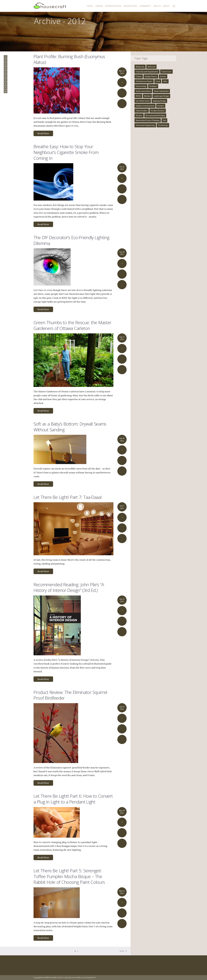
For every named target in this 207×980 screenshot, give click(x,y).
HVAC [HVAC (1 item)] (138, 96)
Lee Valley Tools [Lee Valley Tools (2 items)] (143, 101)
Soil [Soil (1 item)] (164, 120)
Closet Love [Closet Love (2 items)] (166, 72)
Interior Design (113, 6)
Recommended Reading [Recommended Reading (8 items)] (155, 115)
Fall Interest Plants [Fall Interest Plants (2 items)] (144, 81)
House (90, 6)
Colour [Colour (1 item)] (139, 76)
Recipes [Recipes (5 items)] (139, 115)
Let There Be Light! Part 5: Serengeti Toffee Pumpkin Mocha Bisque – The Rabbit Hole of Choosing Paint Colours (69, 876)
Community (145, 6)
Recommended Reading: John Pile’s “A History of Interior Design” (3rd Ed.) (69, 587)
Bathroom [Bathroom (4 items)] (140, 67)
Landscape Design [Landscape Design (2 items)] (161, 96)
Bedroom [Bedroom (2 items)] (151, 67)
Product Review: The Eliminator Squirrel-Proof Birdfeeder (71, 695)
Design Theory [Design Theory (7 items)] (151, 76)
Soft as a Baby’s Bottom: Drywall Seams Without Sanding (70, 427)
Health (157, 6)
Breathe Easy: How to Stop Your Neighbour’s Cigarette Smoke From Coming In (66, 152)
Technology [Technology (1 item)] (163, 125)
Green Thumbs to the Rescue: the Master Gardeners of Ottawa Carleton (72, 325)
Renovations (130, 6)
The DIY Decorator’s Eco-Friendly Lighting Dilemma (71, 240)
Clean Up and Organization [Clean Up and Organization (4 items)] (147, 72)
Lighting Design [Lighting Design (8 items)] (159, 101)
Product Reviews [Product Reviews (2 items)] (158, 111)
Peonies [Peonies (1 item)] (161, 106)
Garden (99, 6)
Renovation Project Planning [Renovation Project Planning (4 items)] (148, 120)
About (166, 6)
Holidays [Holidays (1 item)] (153, 86)
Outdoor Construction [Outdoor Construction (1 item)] (145, 106)
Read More (43, 133)
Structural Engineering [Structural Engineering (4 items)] (145, 125)
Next (122, 951)
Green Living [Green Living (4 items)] (141, 86)
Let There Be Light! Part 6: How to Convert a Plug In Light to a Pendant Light (73, 799)
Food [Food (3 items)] (158, 81)
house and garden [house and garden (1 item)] (161, 91)
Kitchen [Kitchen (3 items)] (147, 96)
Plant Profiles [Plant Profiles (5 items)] (142, 111)
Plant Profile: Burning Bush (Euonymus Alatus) (69, 59)
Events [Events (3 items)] (163, 76)
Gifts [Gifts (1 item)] (165, 81)
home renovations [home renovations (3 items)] (143, 91)
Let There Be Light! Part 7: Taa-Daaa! (68, 497)
